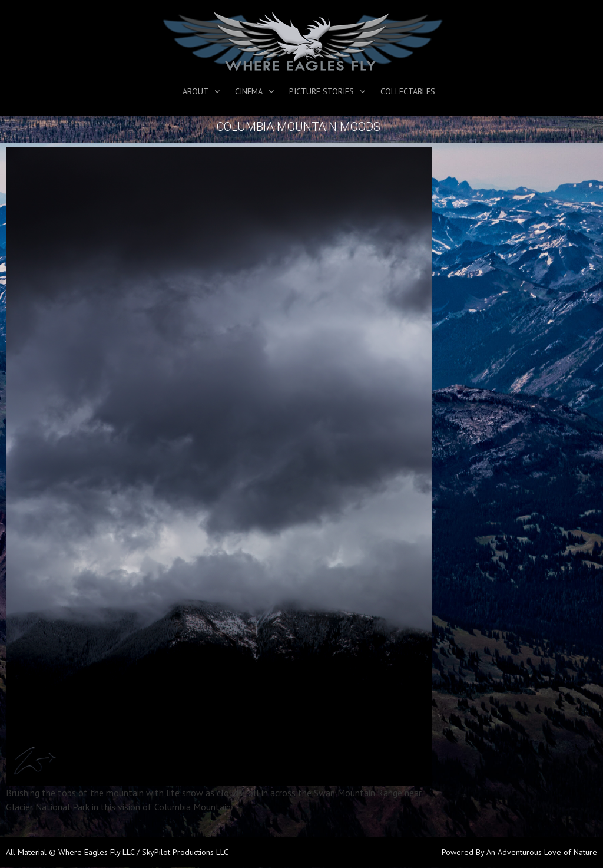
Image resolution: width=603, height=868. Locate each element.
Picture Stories (322, 91)
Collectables (408, 91)
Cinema (249, 91)
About (196, 91)
